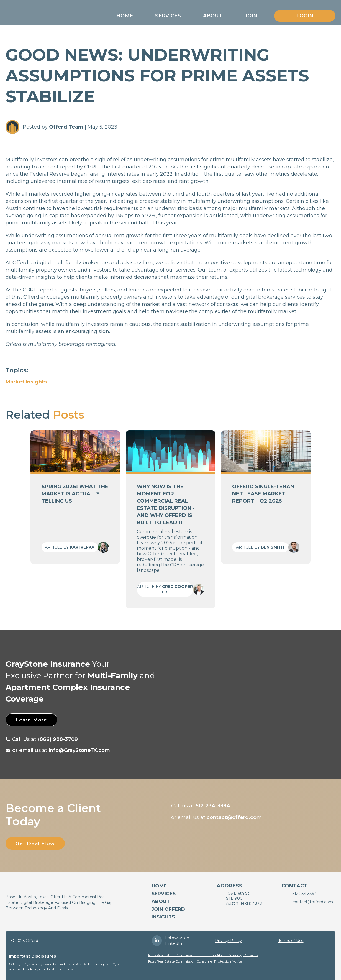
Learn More (36, 720)
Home (125, 16)
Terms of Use (291, 941)
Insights (163, 917)
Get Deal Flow (40, 843)
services (164, 894)
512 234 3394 (305, 894)
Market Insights (26, 382)
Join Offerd (168, 909)
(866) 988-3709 (58, 739)
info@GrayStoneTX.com (79, 750)
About (213, 16)
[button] (125, 16)
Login (305, 16)
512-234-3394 (213, 806)
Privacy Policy (228, 941)
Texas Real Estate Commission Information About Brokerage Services (203, 955)
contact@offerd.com (234, 817)
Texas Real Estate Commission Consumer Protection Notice (195, 961)
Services (168, 16)
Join (251, 16)
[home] (37, 14)
